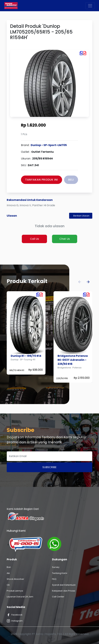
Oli (8, 585)
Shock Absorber (15, 579)
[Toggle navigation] (90, 6)
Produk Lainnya (15, 591)
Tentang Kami (60, 573)
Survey (56, 567)
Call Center (58, 597)
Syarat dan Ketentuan (64, 585)
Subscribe (49, 467)
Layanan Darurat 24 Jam (20, 597)
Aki (8, 573)
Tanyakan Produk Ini (42, 180)
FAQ (54, 579)
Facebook (15, 615)
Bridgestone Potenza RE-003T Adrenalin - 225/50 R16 (73, 360)
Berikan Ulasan (81, 216)
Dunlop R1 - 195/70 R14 (26, 356)
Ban (9, 567)
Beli (71, 180)
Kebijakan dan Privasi (64, 591)
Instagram (15, 621)
